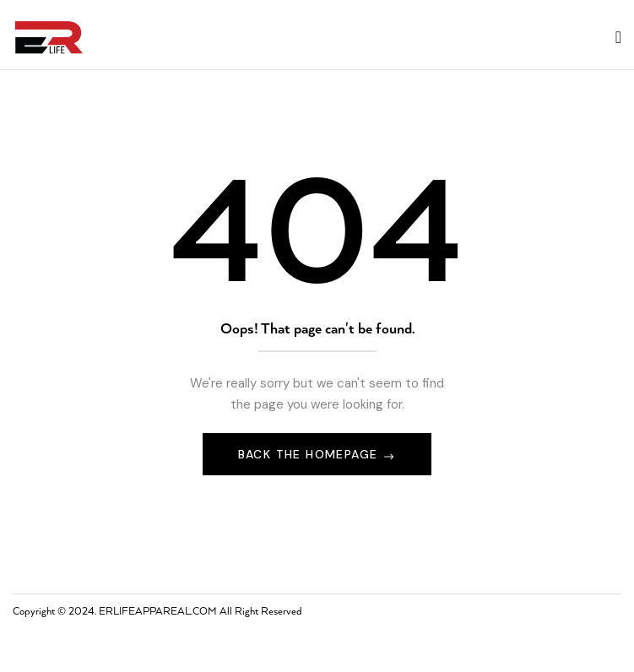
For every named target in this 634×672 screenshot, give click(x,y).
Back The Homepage (310, 454)
